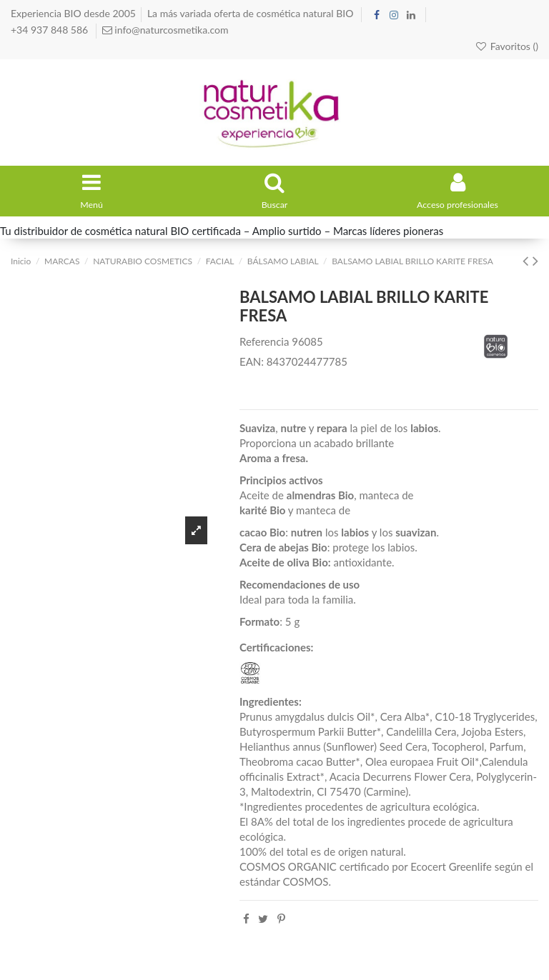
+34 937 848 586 (51, 30)
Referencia (264, 346)
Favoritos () (506, 46)
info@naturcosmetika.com (170, 30)
